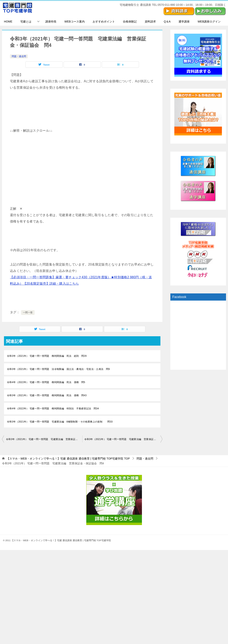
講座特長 (51, 22)
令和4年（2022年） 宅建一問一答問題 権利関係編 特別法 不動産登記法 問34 (53, 409)
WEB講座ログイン (209, 22)
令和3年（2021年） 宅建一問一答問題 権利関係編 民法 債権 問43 (47, 395)
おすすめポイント (104, 22)
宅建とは (26, 22)
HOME (8, 22)
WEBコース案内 (75, 22)
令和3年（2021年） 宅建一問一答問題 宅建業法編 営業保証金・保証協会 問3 (44, 439)
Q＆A (167, 22)
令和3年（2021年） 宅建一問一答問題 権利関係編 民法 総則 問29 (47, 356)
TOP (68, 459)
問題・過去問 (19, 56)
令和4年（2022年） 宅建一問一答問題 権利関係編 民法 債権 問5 (46, 382)
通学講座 (184, 22)
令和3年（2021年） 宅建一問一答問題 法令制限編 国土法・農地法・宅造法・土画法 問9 (58, 369)
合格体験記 (130, 22)
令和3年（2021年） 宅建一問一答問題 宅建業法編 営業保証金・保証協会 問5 (123, 439)
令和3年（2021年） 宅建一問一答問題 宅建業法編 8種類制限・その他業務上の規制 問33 (60, 422)
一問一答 (28, 313)
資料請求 (150, 22)
